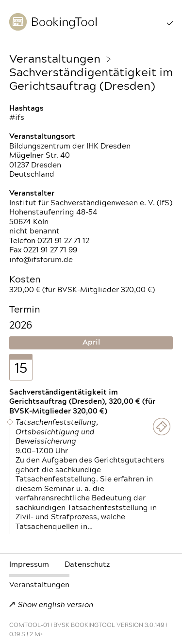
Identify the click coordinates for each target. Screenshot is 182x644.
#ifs (17, 118)
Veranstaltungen (55, 59)
